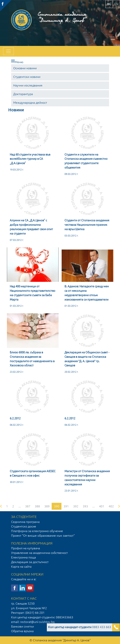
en (116, 4)
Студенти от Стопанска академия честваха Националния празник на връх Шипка (87, 225)
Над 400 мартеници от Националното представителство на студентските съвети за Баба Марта (33, 293)
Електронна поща (24, 557)
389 (47, 506)
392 (76, 506)
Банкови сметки (22, 626)
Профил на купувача (26, 548)
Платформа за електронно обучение (37, 531)
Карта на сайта (21, 567)
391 (66, 506)
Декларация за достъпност (30, 562)
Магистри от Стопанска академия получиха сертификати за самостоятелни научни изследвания (87, 478)
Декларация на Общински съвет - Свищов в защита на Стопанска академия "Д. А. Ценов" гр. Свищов (87, 359)
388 (37, 506)
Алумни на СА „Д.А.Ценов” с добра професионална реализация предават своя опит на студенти (31, 227)
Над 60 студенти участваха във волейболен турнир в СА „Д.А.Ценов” (30, 159)
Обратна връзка (22, 631)
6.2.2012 (15, 418)
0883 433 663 (80, 627)
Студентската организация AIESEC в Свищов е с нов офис (33, 473)
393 (85, 506)
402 (111, 506)
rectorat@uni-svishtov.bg (37, 622)
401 (102, 506)
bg (109, 4)
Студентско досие (24, 526)
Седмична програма (25, 522)
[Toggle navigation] (8, 51)
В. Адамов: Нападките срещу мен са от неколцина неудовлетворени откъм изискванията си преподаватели (87, 293)
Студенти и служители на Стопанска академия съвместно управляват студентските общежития (86, 161)
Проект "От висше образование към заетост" (43, 536)
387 (28, 506)
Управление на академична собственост (39, 553)
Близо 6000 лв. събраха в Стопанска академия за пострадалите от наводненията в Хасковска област (32, 359)
